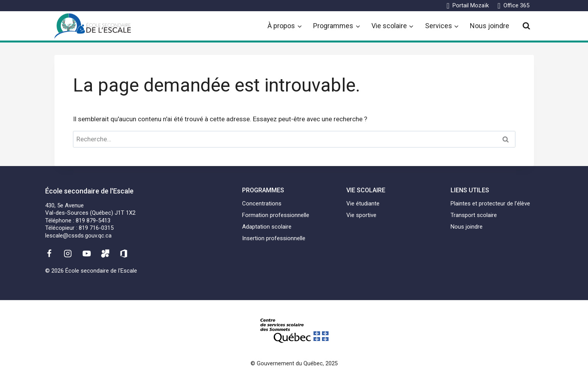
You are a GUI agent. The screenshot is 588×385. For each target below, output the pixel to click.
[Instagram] (68, 253)
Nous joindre (490, 26)
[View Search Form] (526, 26)
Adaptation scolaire (267, 227)
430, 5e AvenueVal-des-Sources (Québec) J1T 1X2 (90, 209)
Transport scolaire (474, 215)
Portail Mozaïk (471, 5)
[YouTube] (86, 253)
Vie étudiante (363, 204)
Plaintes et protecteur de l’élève (490, 204)
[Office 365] (124, 253)
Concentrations (262, 204)
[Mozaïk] (105, 253)
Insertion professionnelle (274, 238)
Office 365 (516, 5)
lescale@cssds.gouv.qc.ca (78, 236)
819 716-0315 (96, 228)
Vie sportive (361, 215)
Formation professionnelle (276, 215)
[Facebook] (49, 253)
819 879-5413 (93, 220)
